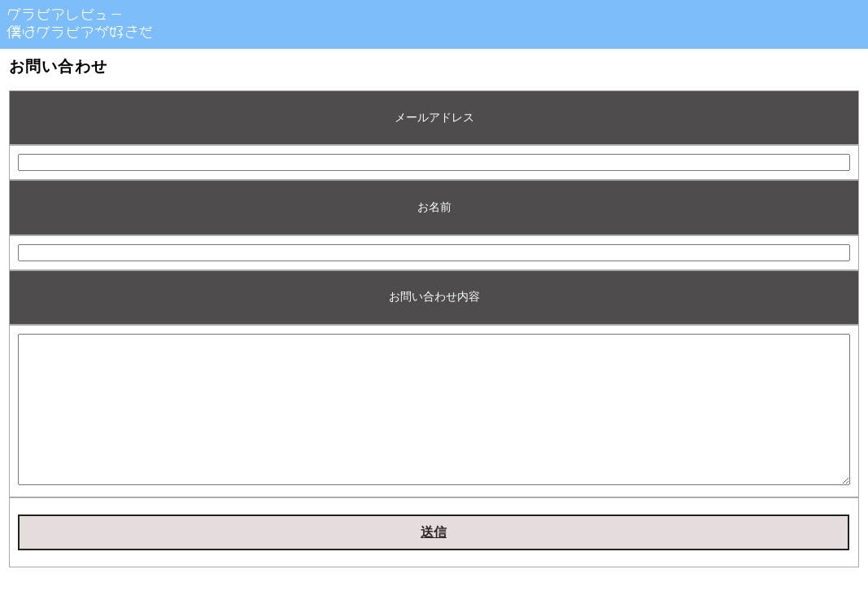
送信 (434, 561)
